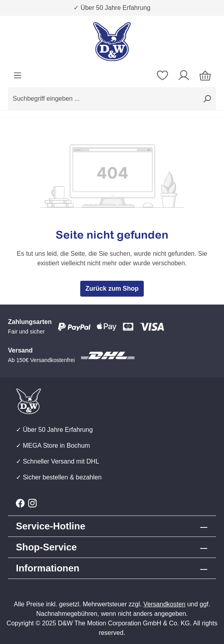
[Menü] (17, 75)
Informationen (48, 568)
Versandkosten (164, 604)
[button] (112, 547)
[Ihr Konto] (184, 75)
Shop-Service (46, 547)
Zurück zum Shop (112, 288)
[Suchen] (207, 99)
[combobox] (103, 99)
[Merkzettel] (162, 75)
